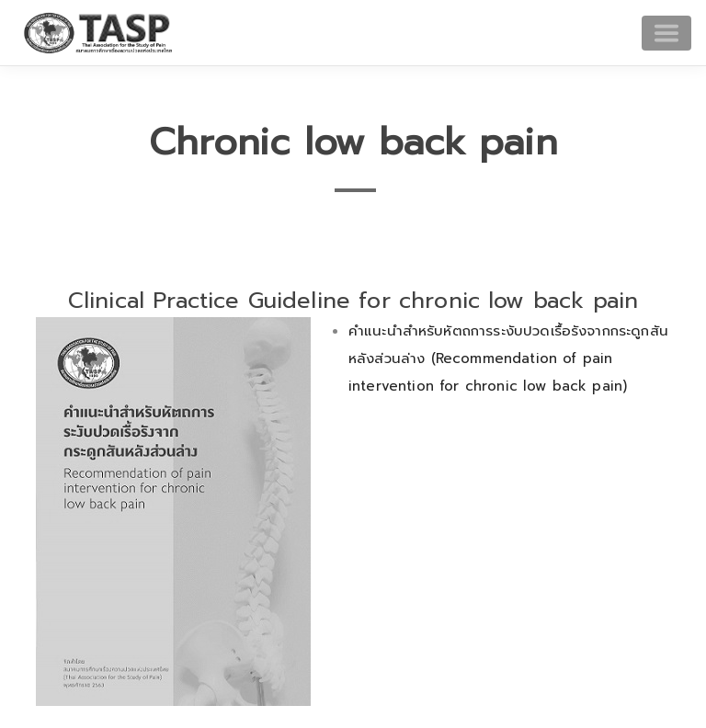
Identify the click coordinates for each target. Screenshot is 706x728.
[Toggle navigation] (666, 33)
